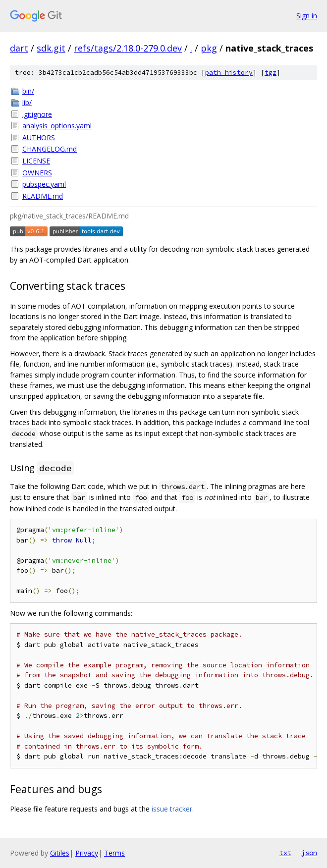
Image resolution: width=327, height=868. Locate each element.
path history (229, 73)
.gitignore (37, 114)
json (309, 853)
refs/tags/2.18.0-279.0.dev (128, 48)
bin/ (28, 91)
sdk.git (51, 48)
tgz (271, 73)
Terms (114, 853)
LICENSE (36, 161)
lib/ (27, 102)
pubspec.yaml (44, 184)
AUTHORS (39, 137)
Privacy (87, 853)
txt (285, 853)
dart (19, 48)
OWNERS (37, 173)
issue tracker (172, 809)
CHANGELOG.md (50, 149)
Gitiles (60, 853)
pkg (209, 48)
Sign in (307, 16)
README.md (43, 196)
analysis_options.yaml (57, 126)
